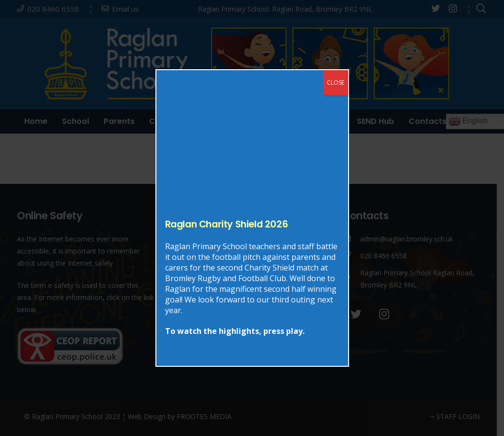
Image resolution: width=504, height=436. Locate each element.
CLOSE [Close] (336, 83)
